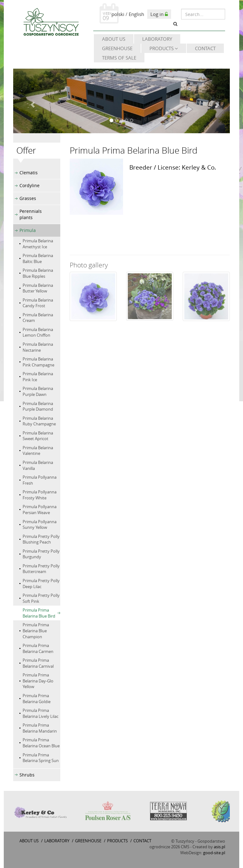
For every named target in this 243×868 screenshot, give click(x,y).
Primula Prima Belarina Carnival (38, 663)
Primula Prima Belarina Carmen (38, 648)
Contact (205, 48)
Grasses (28, 198)
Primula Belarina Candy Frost (38, 303)
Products (164, 48)
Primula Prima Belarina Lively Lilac (40, 713)
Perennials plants (31, 214)
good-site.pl (214, 853)
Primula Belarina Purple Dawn (38, 391)
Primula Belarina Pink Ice (38, 377)
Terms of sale (119, 58)
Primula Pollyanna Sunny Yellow (40, 525)
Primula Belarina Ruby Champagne (39, 421)
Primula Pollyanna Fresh (40, 480)
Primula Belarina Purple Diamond (38, 406)
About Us (114, 39)
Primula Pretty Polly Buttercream (41, 569)
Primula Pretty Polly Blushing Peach (41, 539)
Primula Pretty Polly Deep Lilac (41, 584)
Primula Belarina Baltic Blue (38, 258)
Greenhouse (117, 48)
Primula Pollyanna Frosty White (40, 495)
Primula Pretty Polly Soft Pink (41, 598)
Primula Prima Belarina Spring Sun (41, 758)
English (136, 14)
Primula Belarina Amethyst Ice (38, 244)
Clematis (29, 173)
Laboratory (157, 39)
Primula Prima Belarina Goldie (37, 699)
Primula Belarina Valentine (38, 451)
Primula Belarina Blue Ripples (38, 273)
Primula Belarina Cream (38, 318)
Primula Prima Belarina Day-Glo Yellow (38, 681)
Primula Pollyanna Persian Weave (40, 510)
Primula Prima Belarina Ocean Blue (41, 743)
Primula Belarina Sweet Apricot (38, 436)
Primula (28, 230)
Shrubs (27, 775)
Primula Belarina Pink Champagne (38, 362)
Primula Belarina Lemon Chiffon (38, 332)
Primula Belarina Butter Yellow (38, 288)
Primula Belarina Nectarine (38, 347)
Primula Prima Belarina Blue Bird (39, 613)
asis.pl (219, 847)
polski (118, 14)
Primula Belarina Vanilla (38, 465)
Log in (159, 14)
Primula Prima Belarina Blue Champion (36, 631)
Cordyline (30, 185)
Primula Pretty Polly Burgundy (41, 554)
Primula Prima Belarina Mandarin (40, 728)
